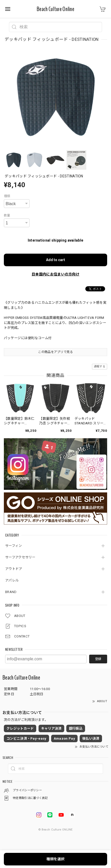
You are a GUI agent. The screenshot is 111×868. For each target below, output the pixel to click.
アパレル (12, 580)
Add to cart (55, 260)
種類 (7, 196)
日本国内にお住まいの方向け (55, 274)
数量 (7, 215)
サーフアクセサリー (20, 557)
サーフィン (14, 546)
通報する (100, 366)
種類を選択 (55, 859)
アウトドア (14, 569)
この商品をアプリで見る (55, 352)
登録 (98, 659)
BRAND (11, 592)
